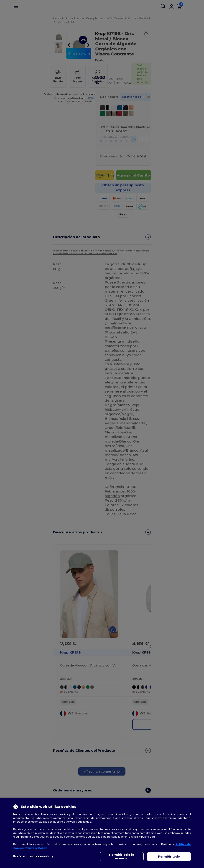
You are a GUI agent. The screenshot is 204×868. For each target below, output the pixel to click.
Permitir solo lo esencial (122, 857)
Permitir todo (169, 857)
